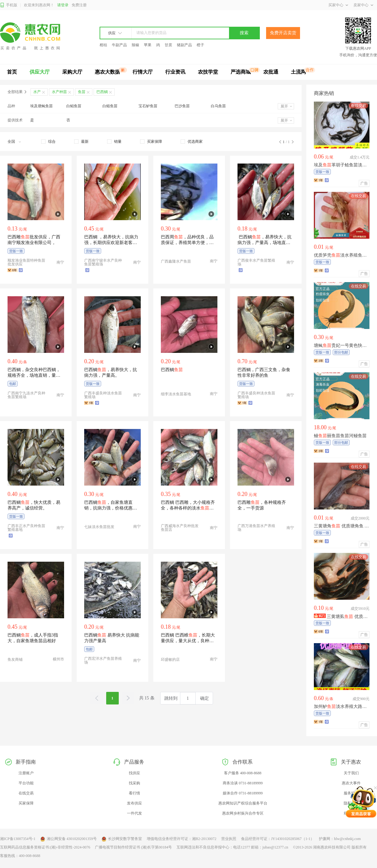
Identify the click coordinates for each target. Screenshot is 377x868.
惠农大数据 (107, 72)
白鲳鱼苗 (74, 106)
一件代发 (134, 813)
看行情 (134, 793)
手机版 (9, 5)
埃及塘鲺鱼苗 (41, 106)
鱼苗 (82, 92)
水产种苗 (59, 92)
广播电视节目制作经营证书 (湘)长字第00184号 (133, 847)
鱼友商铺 (15, 659)
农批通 (271, 72)
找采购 (134, 783)
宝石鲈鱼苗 (148, 106)
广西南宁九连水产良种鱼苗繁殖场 (26, 395)
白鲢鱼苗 (110, 106)
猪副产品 (184, 45)
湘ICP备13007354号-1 (18, 839)
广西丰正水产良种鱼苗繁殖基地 (26, 528)
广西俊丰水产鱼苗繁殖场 (256, 262)
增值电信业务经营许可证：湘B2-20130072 (182, 839)
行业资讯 (175, 72)
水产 (37, 92)
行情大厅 (143, 72)
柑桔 (103, 45)
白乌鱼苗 (218, 106)
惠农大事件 (351, 783)
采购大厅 (72, 72)
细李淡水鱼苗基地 (176, 394)
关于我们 (351, 773)
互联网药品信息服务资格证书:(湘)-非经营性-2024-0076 (45, 847)
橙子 (200, 45)
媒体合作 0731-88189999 (243, 793)
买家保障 (26, 803)
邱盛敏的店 (170, 659)
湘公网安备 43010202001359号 (68, 839)
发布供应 (134, 803)
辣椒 (135, 45)
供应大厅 (40, 72)
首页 (12, 72)
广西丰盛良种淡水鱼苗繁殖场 (103, 395)
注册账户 (26, 773)
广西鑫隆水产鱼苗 (176, 261)
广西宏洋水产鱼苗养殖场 (103, 660)
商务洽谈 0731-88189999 (243, 783)
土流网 (298, 72)
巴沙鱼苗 (182, 106)
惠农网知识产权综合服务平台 (243, 803)
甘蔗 (168, 45)
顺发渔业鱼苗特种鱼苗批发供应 (26, 262)
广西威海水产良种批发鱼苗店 (180, 528)
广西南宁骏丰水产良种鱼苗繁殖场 (103, 262)
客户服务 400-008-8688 (243, 773)
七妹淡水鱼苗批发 (99, 527)
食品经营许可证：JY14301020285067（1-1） (278, 839)
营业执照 (229, 839)
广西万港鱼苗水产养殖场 (256, 528)
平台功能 (26, 783)
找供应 (134, 773)
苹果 (148, 45)
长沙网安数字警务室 (122, 839)
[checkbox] (48, 142)
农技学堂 (208, 72)
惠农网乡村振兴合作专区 (243, 813)
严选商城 (241, 72)
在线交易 (26, 793)
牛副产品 (119, 45)
